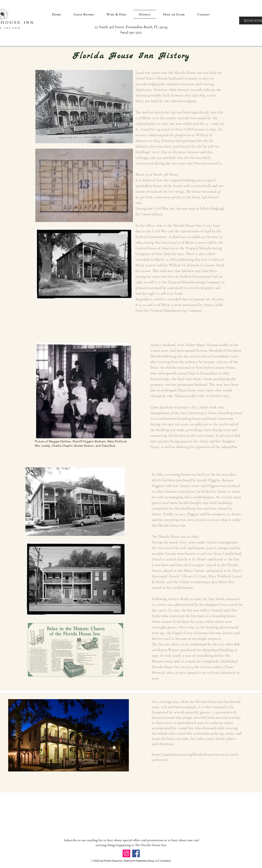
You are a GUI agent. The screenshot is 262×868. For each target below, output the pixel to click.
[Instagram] (126, 853)
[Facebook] (136, 853)
